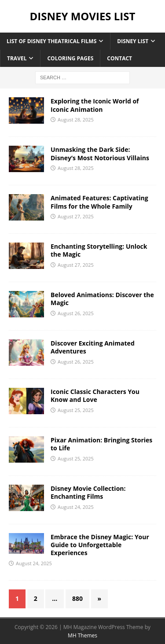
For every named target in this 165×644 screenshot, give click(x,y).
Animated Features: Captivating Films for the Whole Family (99, 202)
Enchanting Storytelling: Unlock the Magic (99, 250)
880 (77, 598)
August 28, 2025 (76, 120)
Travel (17, 58)
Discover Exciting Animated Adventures (93, 347)
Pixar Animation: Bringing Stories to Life (101, 444)
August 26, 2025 (76, 313)
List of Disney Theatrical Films (51, 41)
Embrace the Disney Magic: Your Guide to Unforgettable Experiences (100, 545)
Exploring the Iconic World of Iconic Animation (95, 105)
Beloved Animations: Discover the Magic (102, 299)
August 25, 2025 (76, 410)
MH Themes (82, 635)
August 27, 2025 (76, 216)
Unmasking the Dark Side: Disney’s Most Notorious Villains (100, 153)
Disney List (133, 41)
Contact (119, 58)
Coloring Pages (70, 58)
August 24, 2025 (76, 507)
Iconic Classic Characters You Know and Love (95, 396)
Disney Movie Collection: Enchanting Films (88, 492)
